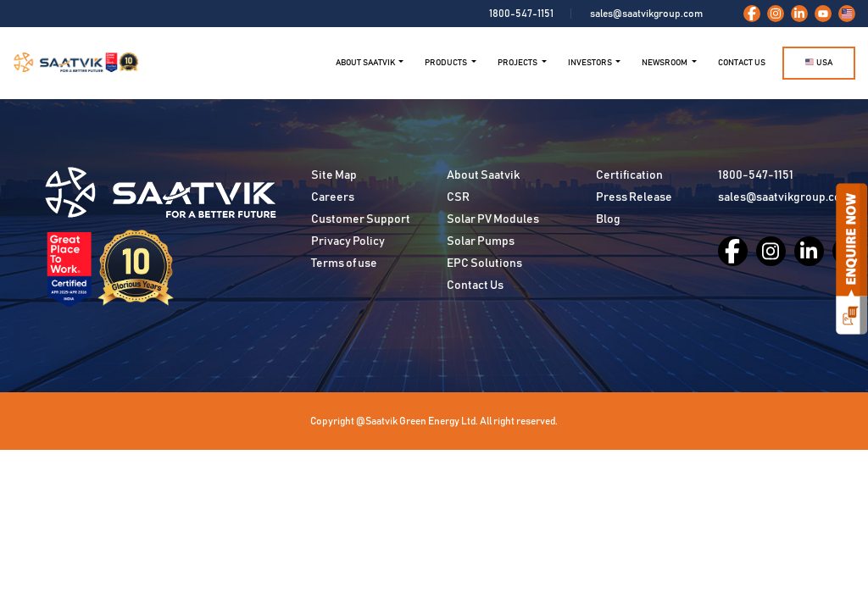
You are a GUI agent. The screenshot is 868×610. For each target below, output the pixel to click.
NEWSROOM (665, 63)
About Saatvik (483, 175)
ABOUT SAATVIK (366, 63)
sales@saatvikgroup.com (646, 14)
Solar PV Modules (493, 219)
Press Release (634, 197)
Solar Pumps (481, 241)
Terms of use (344, 263)
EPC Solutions (484, 263)
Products (447, 63)
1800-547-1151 (521, 14)
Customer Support (361, 219)
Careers (333, 197)
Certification (629, 175)
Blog (608, 219)
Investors (591, 63)
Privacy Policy (348, 241)
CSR (458, 197)
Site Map (334, 175)
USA (819, 62)
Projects (518, 63)
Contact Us (742, 63)
